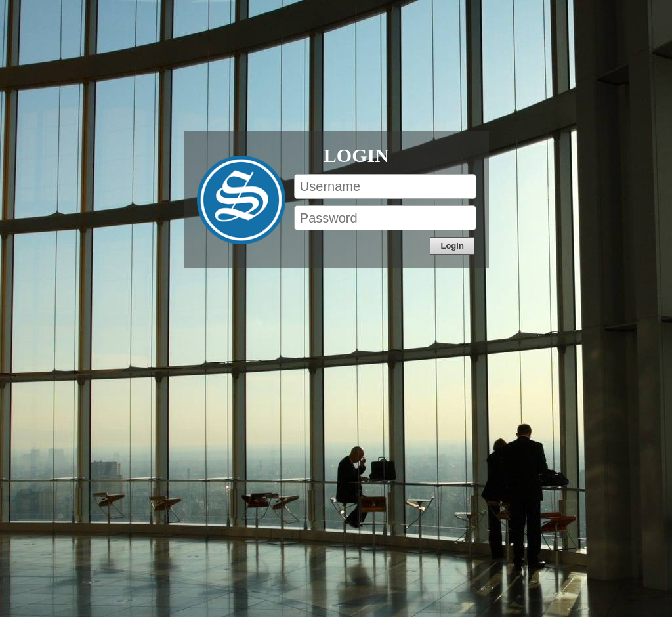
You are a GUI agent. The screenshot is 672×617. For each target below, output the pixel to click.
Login (356, 154)
